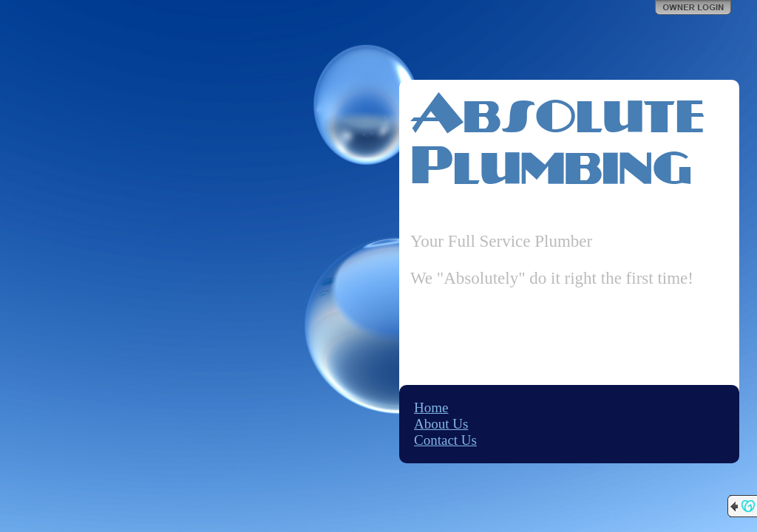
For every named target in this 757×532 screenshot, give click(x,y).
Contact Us (445, 440)
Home (431, 407)
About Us (441, 424)
